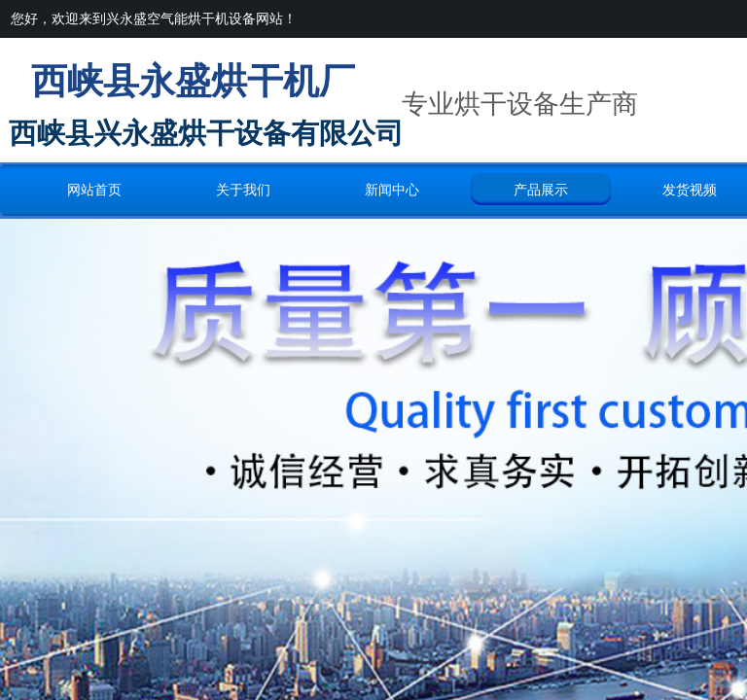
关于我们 (243, 190)
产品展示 (541, 190)
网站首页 (94, 190)
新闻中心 (392, 190)
